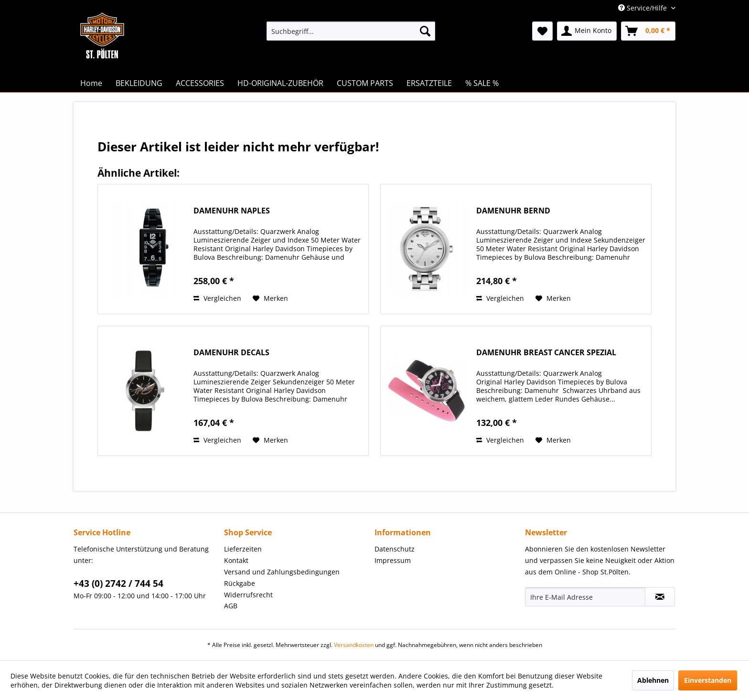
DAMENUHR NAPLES (232, 211)
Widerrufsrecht (248, 595)
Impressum (393, 560)
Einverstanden (708, 680)
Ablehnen (653, 680)
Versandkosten (354, 645)
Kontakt (236, 560)
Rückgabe (240, 583)
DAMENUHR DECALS (231, 353)
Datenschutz (395, 549)
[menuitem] (351, 31)
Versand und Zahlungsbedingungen (282, 572)
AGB (231, 606)
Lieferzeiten (243, 549)
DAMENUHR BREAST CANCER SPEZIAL (546, 353)
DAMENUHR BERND (513, 211)
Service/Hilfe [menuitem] (643, 8)
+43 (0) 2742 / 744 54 (118, 583)
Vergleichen (217, 298)
